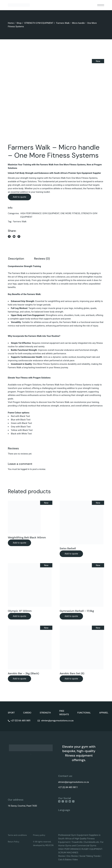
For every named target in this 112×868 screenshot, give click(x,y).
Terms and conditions (17, 835)
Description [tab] (16, 259)
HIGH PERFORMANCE (70, 849)
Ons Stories (72, 856)
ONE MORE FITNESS (70, 213)
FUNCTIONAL (84, 713)
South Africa (65, 839)
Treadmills (77, 842)
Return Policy (14, 842)
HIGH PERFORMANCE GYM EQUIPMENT (40, 213)
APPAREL (104, 713)
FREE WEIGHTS (64, 713)
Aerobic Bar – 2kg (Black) (23, 673)
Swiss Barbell (68, 548)
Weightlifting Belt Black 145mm (27, 537)
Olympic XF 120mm (20, 611)
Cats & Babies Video (68, 860)
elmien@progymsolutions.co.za (73, 782)
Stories (62, 856)
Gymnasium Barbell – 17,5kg (77, 611)
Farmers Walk (20, 222)
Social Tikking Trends (90, 856)
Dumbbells (90, 842)
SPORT (11, 713)
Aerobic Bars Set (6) (72, 673)
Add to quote (20, 197)
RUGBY (86, 849)
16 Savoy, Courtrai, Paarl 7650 (22, 806)
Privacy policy (39, 835)
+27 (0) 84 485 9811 (68, 787)
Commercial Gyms (86, 845)
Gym (74, 835)
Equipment (83, 835)
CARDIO (27, 713)
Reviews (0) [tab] (42, 259)
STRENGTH (45, 713)
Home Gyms (65, 845)
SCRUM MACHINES (68, 852)
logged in (25, 469)
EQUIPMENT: (96, 849)
